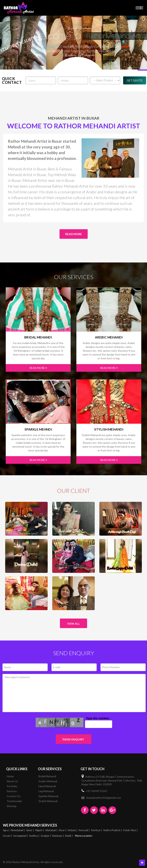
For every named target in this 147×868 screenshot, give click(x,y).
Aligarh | (40, 830)
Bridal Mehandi (38, 337)
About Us (12, 781)
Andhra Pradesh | (113, 830)
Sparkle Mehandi (48, 796)
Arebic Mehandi (109, 337)
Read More (74, 234)
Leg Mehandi (46, 791)
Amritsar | (97, 830)
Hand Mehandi (47, 786)
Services (12, 791)
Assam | (8, 836)
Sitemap (12, 806)
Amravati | (84, 830)
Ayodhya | (34, 836)
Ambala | (73, 830)
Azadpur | (46, 836)
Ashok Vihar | (131, 830)
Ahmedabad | (18, 830)
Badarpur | (58, 836)
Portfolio (12, 786)
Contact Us (14, 796)
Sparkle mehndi (38, 429)
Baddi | (69, 836)
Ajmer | (30, 830)
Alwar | (63, 830)
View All (74, 623)
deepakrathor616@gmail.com (104, 798)
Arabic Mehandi (48, 781)
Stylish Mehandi (109, 429)
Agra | (6, 830)
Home (10, 776)
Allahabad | (52, 830)
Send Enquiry (73, 739)
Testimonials (14, 801)
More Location (84, 836)
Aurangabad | (21, 836)
